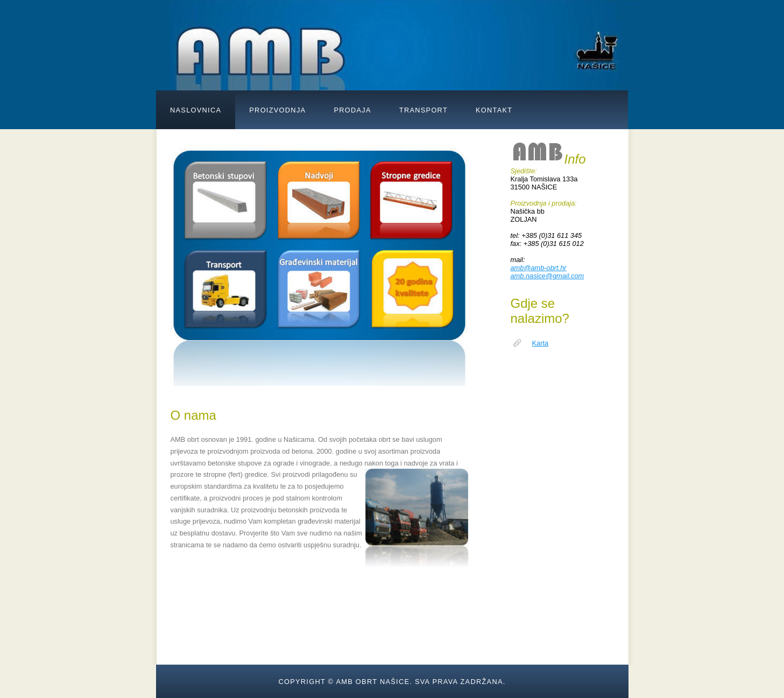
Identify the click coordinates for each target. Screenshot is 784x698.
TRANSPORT (423, 110)
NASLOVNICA (196, 110)
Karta (541, 343)
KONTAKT (494, 110)
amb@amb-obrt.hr (539, 268)
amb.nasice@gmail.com (548, 276)
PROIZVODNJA (277, 110)
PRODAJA (352, 110)
